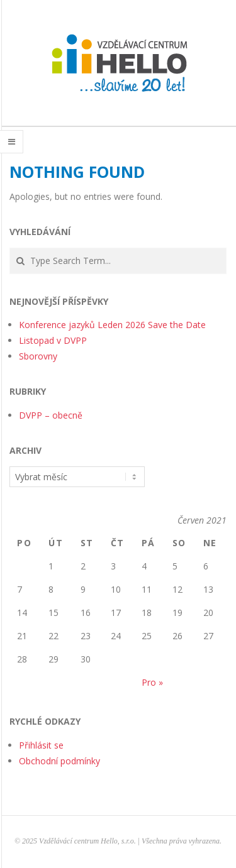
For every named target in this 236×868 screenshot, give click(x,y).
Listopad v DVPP (53, 340)
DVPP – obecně (51, 415)
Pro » (152, 682)
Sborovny (38, 356)
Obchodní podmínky (59, 761)
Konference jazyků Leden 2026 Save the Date (112, 325)
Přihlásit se (41, 745)
